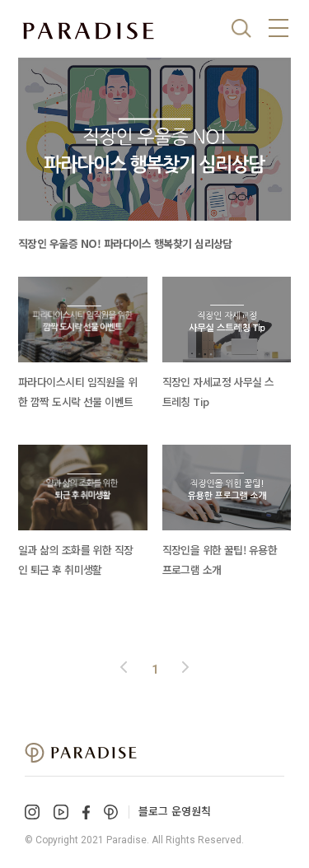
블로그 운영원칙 (175, 811)
